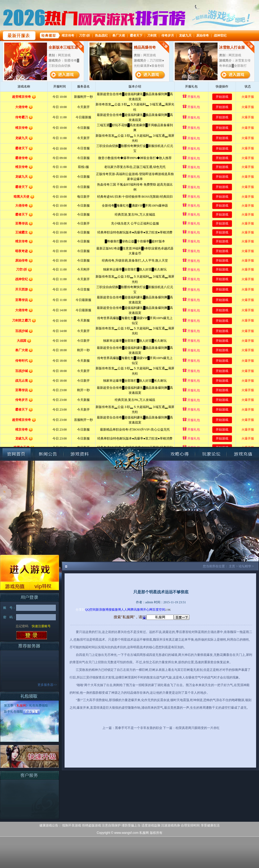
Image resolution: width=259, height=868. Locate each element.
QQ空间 (90, 610)
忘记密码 (22, 626)
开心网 (148, 610)
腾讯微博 (137, 610)
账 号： (9, 608)
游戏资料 (80, 454)
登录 (32, 635)
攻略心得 (179, 454)
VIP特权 (44, 586)
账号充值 (242, 454)
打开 (25, 843)
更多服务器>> (47, 685)
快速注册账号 (41, 626)
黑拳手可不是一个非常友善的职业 (139, 728)
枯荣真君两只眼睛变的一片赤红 (198, 728)
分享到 (80, 610)
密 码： (9, 617)
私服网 (21, 706)
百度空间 (159, 610)
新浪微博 (102, 610)
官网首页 (17, 454)
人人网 (126, 610)
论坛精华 (245, 566)
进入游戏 (30, 568)
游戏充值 (15, 586)
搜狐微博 (115, 610)
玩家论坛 (211, 454)
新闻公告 (48, 454)
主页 (232, 566)
